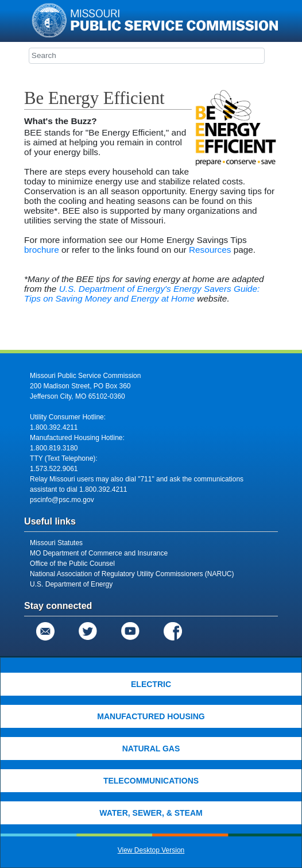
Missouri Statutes (56, 543)
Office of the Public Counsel (72, 564)
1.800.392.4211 (54, 427)
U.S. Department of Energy (71, 584)
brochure (42, 250)
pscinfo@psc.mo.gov (62, 500)
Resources (210, 250)
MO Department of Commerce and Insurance (99, 553)
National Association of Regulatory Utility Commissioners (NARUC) (132, 574)
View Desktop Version (151, 850)
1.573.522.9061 (54, 469)
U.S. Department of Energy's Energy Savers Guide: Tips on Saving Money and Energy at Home (142, 294)
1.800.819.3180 (54, 448)
